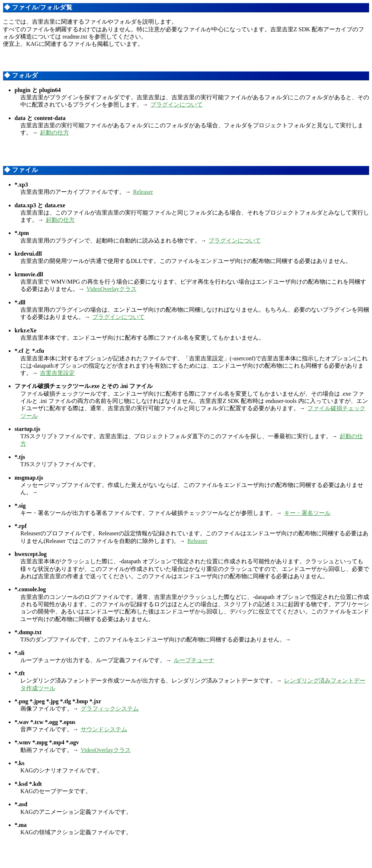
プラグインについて (177, 105)
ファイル (25, 170)
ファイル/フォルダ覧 (42, 7)
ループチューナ (194, 660)
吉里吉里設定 (57, 373)
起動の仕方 (54, 133)
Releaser (143, 192)
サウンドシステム (104, 729)
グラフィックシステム (110, 709)
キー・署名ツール (307, 513)
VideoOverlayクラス (112, 289)
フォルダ (25, 75)
